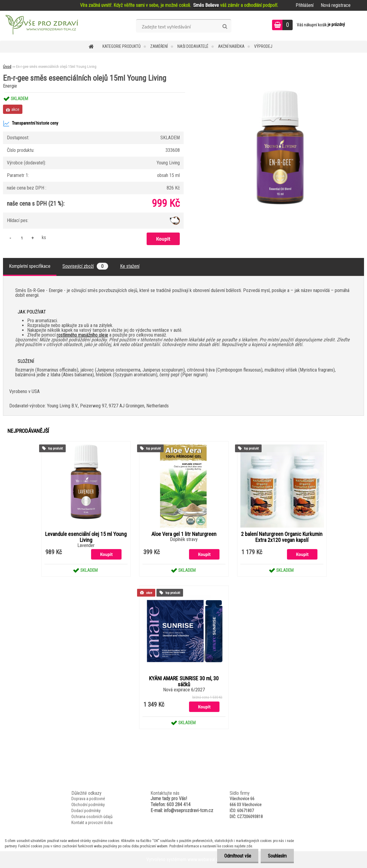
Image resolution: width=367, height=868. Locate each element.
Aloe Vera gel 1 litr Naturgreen (184, 534)
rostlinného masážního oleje (82, 335)
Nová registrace (336, 5)
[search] (225, 27)
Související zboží (85, 266)
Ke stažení (130, 266)
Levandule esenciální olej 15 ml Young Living (86, 537)
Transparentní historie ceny (31, 123)
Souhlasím (277, 856)
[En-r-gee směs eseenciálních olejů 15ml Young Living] (280, 93)
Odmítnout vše (237, 856)
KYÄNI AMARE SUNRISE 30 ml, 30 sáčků (184, 681)
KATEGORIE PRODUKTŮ (122, 46)
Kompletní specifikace (30, 266)
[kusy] (22, 238)
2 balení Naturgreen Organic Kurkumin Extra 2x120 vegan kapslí (282, 537)
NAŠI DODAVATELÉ (193, 46)
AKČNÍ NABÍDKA (231, 46)
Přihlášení (305, 5)
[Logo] (41, 26)
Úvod (7, 67)
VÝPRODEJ (263, 46)
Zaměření (159, 46)
